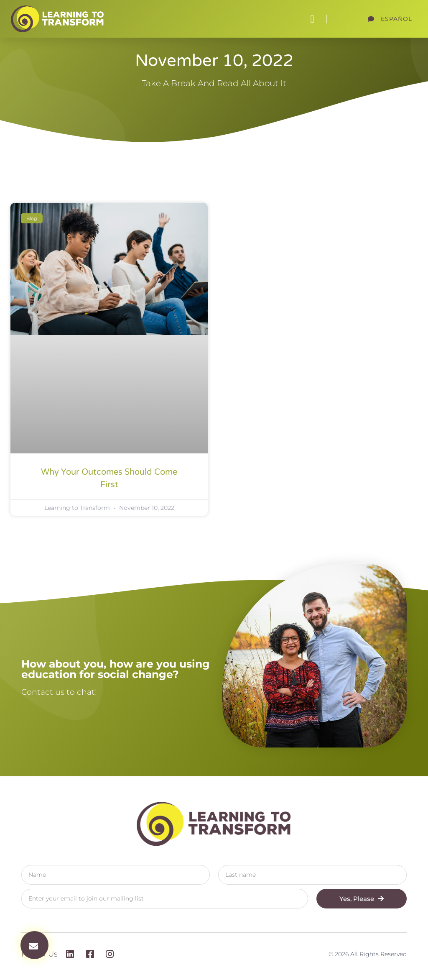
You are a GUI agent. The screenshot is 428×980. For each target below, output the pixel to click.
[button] (312, 19)
